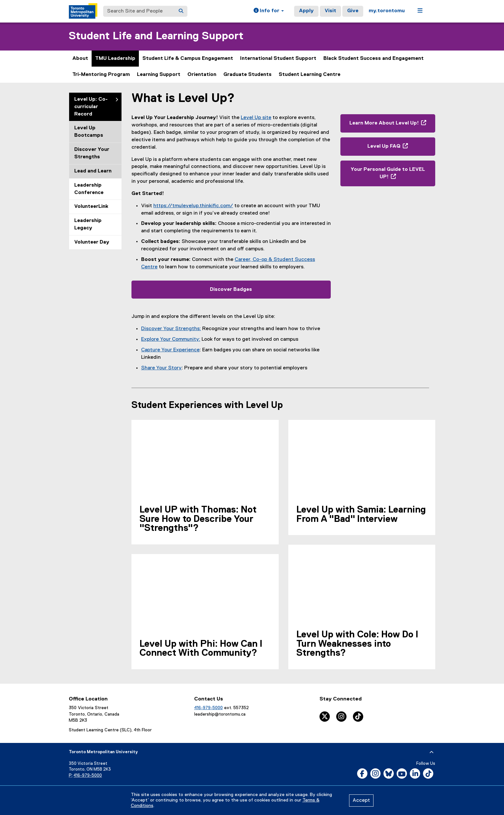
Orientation (202, 75)
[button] (269, 11)
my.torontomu (387, 11)
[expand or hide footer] (432, 752)
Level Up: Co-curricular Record (91, 107)
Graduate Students (248, 75)
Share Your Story (161, 368)
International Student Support (278, 59)
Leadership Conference (89, 189)
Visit (330, 11)
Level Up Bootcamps (89, 132)
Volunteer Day (92, 242)
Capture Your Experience (170, 350)
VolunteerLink (91, 207)
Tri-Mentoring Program (101, 75)
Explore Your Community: (171, 339)
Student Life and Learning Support (156, 36)
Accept (361, 801)
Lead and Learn (93, 171)
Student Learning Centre (310, 75)
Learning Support (159, 75)
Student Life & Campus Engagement (188, 59)
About (80, 59)
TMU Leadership (115, 59)
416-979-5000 (208, 708)
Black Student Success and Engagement (373, 59)
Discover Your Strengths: (171, 329)
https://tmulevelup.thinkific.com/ (193, 206)
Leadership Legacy (88, 224)
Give (353, 11)
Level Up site (256, 118)
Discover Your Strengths (92, 153)
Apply (306, 11)
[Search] (181, 11)
